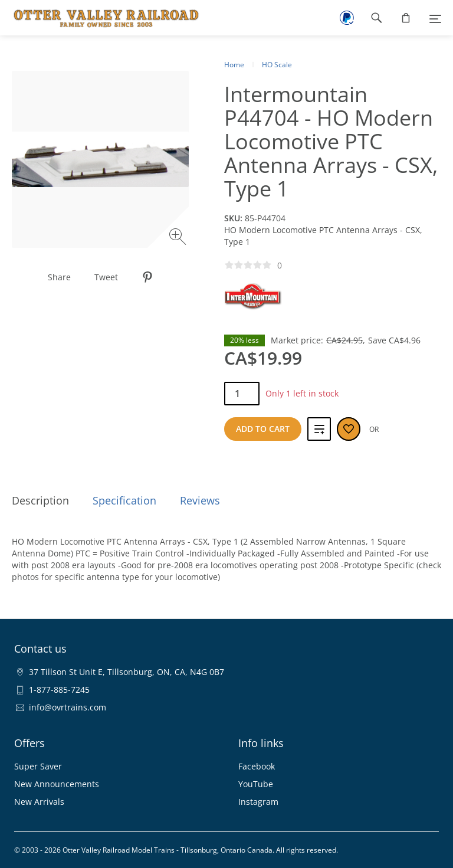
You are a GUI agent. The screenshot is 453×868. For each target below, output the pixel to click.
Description (40, 500)
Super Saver (38, 766)
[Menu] (435, 18)
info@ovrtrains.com (68, 707)
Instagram (258, 802)
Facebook (257, 766)
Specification (124, 500)
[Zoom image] (179, 238)
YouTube (256, 784)
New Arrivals (39, 802)
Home (234, 65)
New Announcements (57, 784)
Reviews (200, 500)
